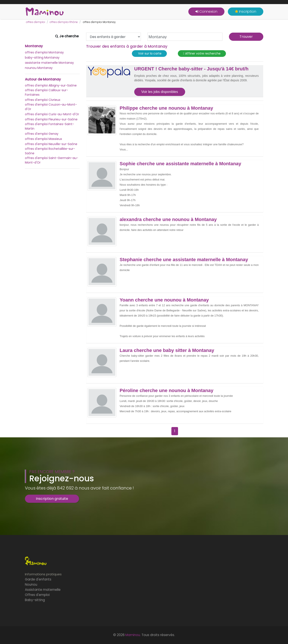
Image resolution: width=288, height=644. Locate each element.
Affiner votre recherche (202, 54)
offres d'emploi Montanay (44, 52)
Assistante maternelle (43, 590)
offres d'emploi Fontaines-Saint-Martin (50, 126)
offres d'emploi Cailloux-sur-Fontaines (46, 92)
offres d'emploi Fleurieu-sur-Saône (51, 119)
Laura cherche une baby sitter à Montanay (167, 350)
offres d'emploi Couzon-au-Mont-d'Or (51, 107)
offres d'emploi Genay (42, 134)
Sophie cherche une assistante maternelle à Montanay (180, 164)
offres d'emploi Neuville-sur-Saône (51, 144)
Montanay (34, 46)
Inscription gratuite (52, 499)
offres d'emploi (36, 22)
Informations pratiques (43, 574)
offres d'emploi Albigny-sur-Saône (51, 85)
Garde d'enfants (38, 579)
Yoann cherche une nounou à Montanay (164, 300)
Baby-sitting (35, 600)
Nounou (31, 584)
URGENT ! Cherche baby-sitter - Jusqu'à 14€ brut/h (191, 69)
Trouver (246, 37)
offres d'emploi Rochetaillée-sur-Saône (50, 151)
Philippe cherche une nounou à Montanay (166, 108)
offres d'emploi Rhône (64, 22)
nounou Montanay (39, 68)
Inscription (246, 11)
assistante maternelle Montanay (49, 63)
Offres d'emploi (37, 595)
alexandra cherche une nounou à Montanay (168, 220)
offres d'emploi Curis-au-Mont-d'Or (52, 114)
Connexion (206, 11)
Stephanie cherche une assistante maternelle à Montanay (184, 260)
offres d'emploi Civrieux (43, 100)
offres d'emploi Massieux (43, 139)
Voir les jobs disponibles (160, 92)
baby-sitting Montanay (42, 58)
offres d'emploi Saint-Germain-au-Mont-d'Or (52, 160)
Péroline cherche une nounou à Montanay (166, 391)
